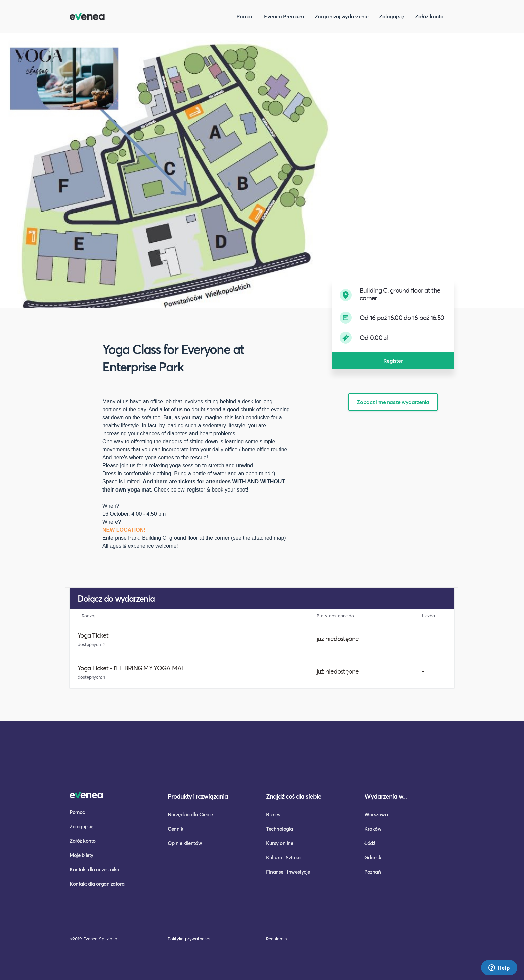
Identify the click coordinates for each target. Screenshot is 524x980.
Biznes (273, 814)
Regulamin (276, 939)
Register (393, 360)
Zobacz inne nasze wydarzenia (393, 402)
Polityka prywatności (189, 939)
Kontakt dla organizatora (97, 884)
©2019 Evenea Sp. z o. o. (94, 939)
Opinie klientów (185, 843)
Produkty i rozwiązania (198, 796)
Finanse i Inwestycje (288, 872)
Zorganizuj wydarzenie (342, 16)
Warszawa (376, 814)
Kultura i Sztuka (283, 857)
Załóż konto (429, 16)
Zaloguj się (392, 16)
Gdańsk (373, 857)
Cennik (175, 829)
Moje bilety (81, 855)
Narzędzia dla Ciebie (190, 814)
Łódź (370, 843)
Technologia (280, 829)
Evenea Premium (284, 16)
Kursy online (280, 843)
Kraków (373, 829)
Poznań (372, 872)
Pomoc (245, 16)
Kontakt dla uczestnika (94, 869)
